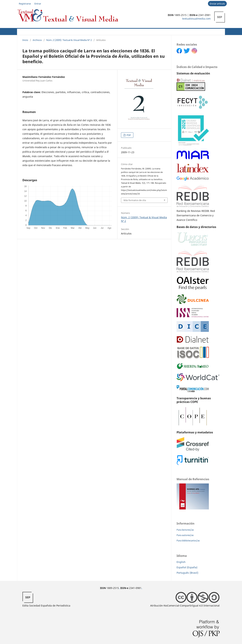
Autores (56, 31)
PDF (128, 135)
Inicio (25, 40)
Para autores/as (185, 535)
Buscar (217, 31)
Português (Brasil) (187, 573)
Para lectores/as (185, 530)
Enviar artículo (217, 4)
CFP (89, 31)
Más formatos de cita (135, 200)
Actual (22, 31)
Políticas (74, 31)
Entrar (38, 4)
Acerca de (37, 31)
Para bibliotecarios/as (188, 540)
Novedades (103, 31)
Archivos (121, 31)
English (181, 562)
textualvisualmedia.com (196, 19)
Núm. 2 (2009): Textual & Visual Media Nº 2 (69, 40)
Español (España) (187, 567)
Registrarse (25, 4)
